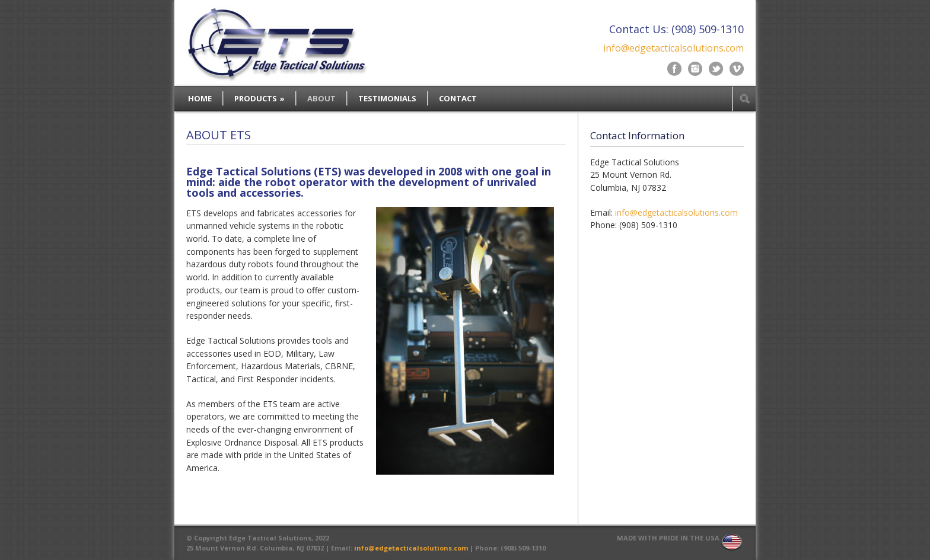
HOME (200, 98)
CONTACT (458, 98)
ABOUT (321, 98)
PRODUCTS (259, 98)
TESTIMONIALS (387, 98)
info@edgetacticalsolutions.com (673, 48)
